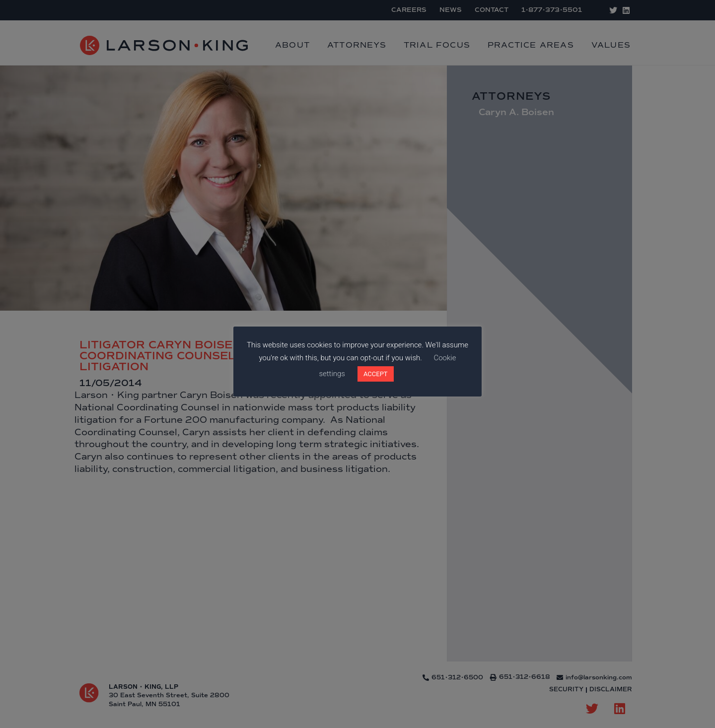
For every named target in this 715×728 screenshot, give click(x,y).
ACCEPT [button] (376, 374)
